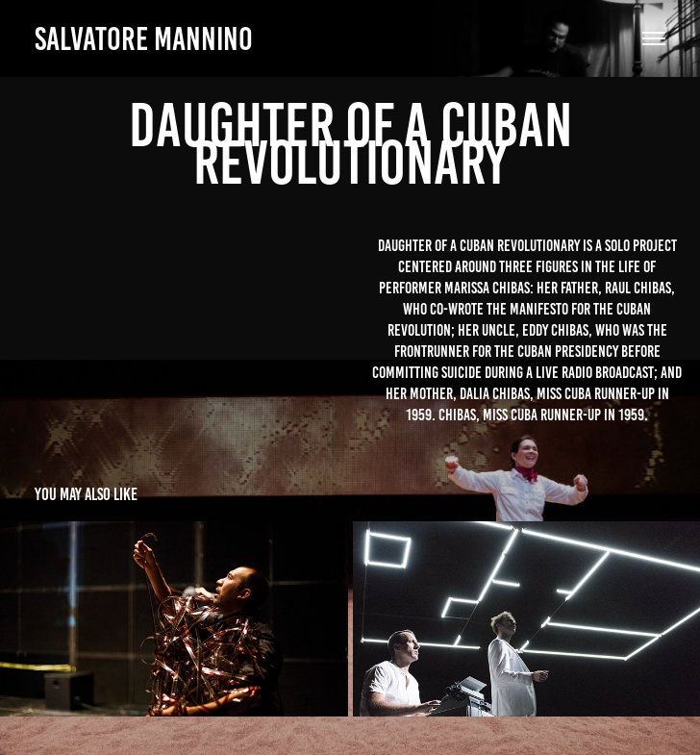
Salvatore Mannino (144, 39)
